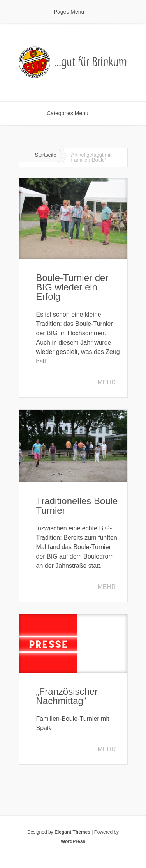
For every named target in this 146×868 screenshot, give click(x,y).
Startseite (46, 155)
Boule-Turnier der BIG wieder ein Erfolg (72, 287)
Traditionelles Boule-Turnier (79, 506)
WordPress (73, 841)
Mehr (106, 382)
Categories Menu (73, 113)
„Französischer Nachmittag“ (67, 696)
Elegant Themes (72, 832)
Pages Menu (74, 12)
